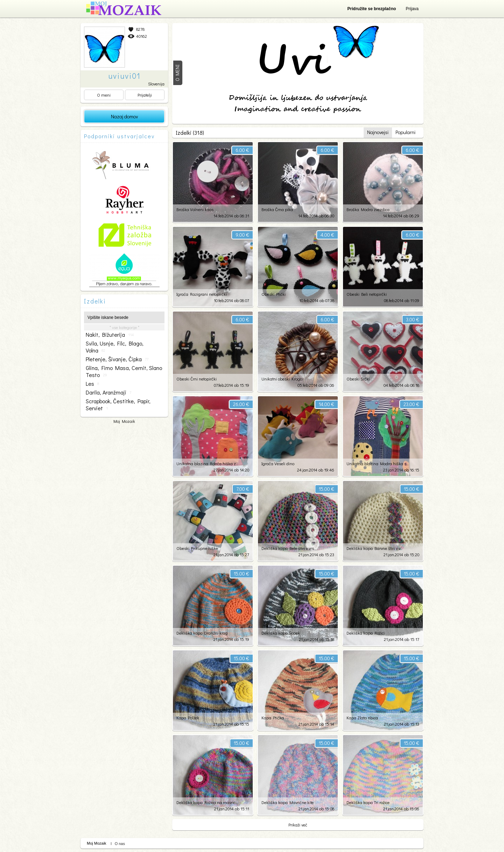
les (92, 384)
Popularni (405, 132)
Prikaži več (298, 825)
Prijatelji (145, 95)
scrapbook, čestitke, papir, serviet (118, 405)
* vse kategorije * (124, 327)
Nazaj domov (124, 116)
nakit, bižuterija (110, 335)
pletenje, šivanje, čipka (117, 359)
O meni (104, 95)
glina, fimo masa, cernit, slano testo (124, 371)
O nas (120, 844)
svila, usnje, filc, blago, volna (115, 347)
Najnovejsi (378, 132)
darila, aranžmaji (108, 392)
